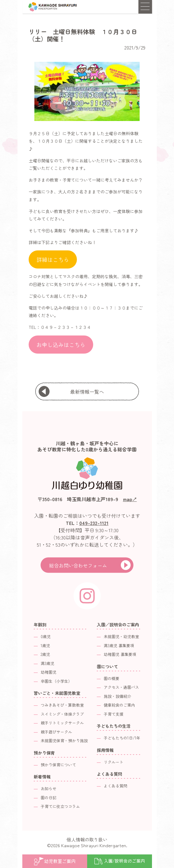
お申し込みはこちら (61, 345)
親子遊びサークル (56, 732)
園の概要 (112, 678)
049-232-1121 (94, 523)
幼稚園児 (49, 672)
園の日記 (49, 798)
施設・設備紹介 (117, 696)
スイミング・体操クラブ (62, 714)
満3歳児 (47, 663)
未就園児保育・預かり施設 (64, 741)
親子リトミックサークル (62, 723)
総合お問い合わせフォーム (78, 565)
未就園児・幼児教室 (121, 636)
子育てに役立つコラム (60, 806)
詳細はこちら (53, 259)
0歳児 (46, 636)
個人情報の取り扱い (87, 839)
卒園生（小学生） (56, 681)
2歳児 (45, 654)
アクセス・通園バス (121, 687)
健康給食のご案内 (119, 705)
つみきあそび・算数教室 (62, 705)
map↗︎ (130, 499)
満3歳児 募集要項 (119, 645)
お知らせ (49, 789)
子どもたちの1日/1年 (122, 738)
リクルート (114, 762)
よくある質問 (115, 786)
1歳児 (45, 645)
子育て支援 (114, 714)
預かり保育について (58, 765)
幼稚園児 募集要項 (120, 654)
